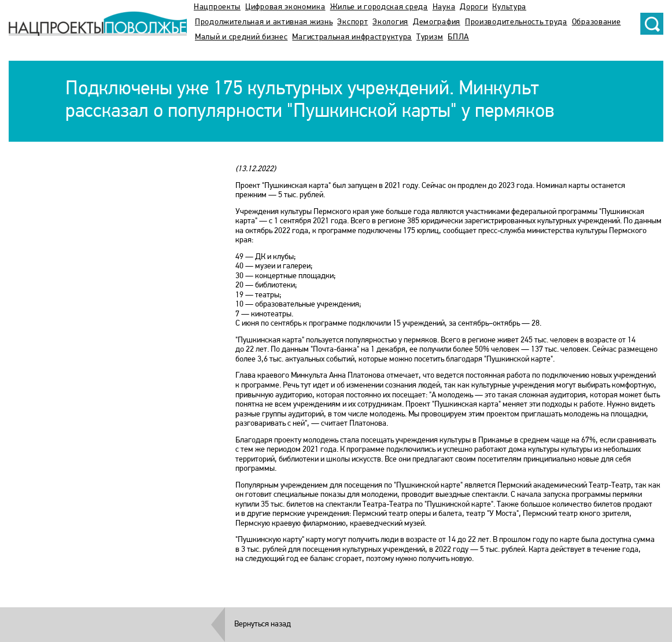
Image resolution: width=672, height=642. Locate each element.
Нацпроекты (217, 7)
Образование (597, 22)
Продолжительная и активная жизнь (264, 22)
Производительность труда (516, 22)
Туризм (430, 37)
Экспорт (352, 22)
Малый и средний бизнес (241, 37)
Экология (390, 22)
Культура (509, 7)
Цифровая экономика (285, 7)
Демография (437, 22)
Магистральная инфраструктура (352, 37)
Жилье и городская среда (379, 7)
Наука (444, 7)
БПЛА (458, 37)
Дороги (474, 7)
